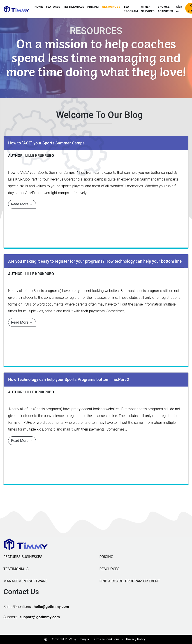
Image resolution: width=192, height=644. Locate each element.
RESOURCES (111, 7)
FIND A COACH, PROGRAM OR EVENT (130, 581)
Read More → (22, 204)
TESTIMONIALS (74, 7)
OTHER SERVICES (148, 9)
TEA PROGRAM (131, 9)
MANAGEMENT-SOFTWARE (25, 581)
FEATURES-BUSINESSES (23, 557)
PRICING (93, 7)
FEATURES (53, 7)
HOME (39, 7)
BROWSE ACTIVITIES (165, 9)
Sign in (179, 9)
